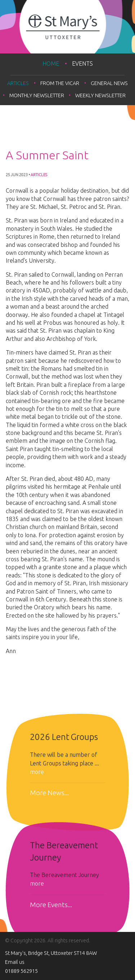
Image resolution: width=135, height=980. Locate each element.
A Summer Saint (47, 155)
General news (109, 83)
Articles (18, 83)
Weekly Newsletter (100, 95)
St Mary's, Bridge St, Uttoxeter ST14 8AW (51, 953)
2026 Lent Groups (64, 737)
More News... (49, 793)
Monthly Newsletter (37, 95)
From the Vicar (60, 83)
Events (82, 64)
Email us (15, 962)
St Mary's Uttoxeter (67, 27)
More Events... (51, 905)
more (37, 772)
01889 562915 (21, 971)
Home (51, 64)
